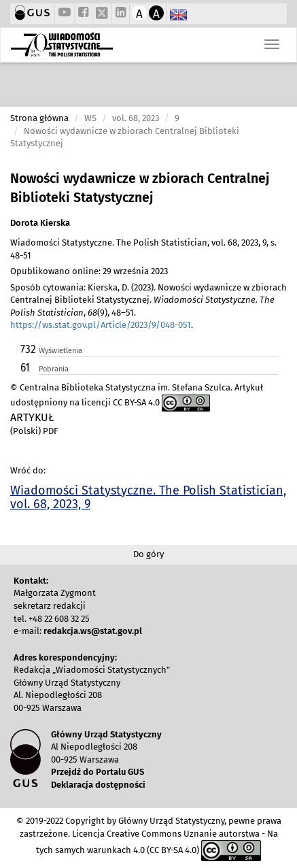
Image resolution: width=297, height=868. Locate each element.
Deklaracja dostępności (98, 785)
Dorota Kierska (40, 223)
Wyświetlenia (60, 351)
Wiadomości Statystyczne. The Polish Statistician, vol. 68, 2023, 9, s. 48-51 (143, 249)
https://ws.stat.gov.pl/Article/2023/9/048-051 (101, 325)
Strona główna (39, 118)
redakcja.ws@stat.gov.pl (93, 631)
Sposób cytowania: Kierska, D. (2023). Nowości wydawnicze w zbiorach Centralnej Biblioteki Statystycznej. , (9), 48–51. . (148, 306)
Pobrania (54, 369)
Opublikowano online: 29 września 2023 (89, 271)
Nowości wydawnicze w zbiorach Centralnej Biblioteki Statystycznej (140, 188)
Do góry (148, 554)
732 (28, 349)
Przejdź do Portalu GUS (98, 772)
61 (25, 368)
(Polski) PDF (34, 431)
